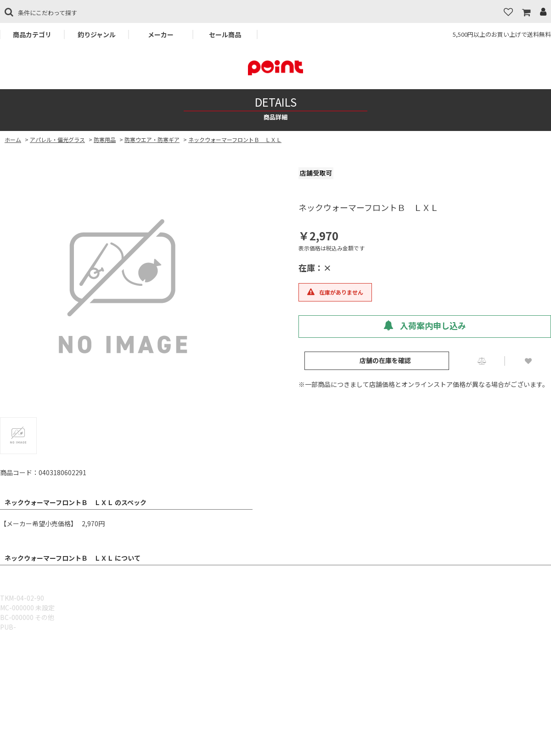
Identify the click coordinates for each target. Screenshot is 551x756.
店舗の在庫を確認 (385, 360)
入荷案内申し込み (425, 325)
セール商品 (225, 34)
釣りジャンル (97, 34)
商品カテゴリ (32, 34)
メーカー (161, 34)
